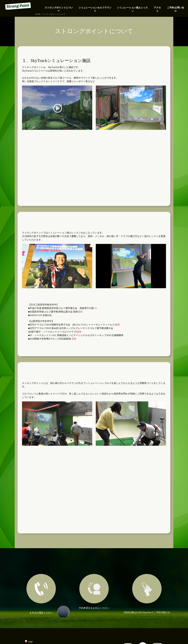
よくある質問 (35, 590)
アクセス (33, 596)
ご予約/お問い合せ (38, 602)
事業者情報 (34, 614)
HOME (38, 14)
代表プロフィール (38, 584)
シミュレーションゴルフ (41, 573)
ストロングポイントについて (43, 567)
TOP (30, 561)
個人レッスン (35, 578)
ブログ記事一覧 (36, 608)
